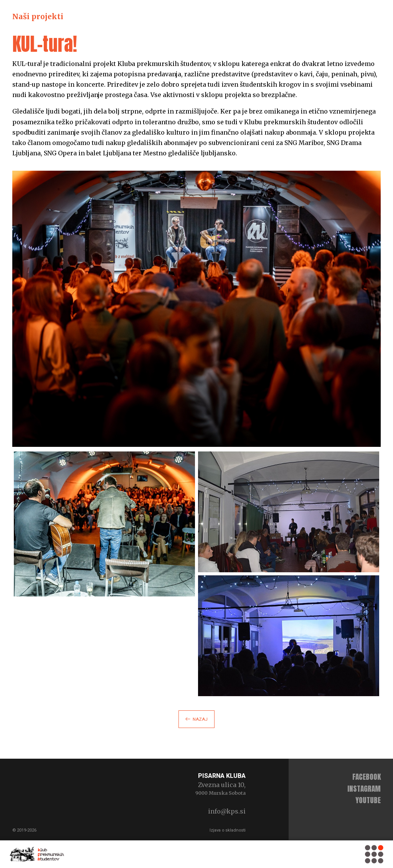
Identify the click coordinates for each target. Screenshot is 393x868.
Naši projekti (38, 16)
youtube (368, 800)
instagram (364, 788)
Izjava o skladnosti (228, 830)
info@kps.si (227, 811)
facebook (367, 777)
